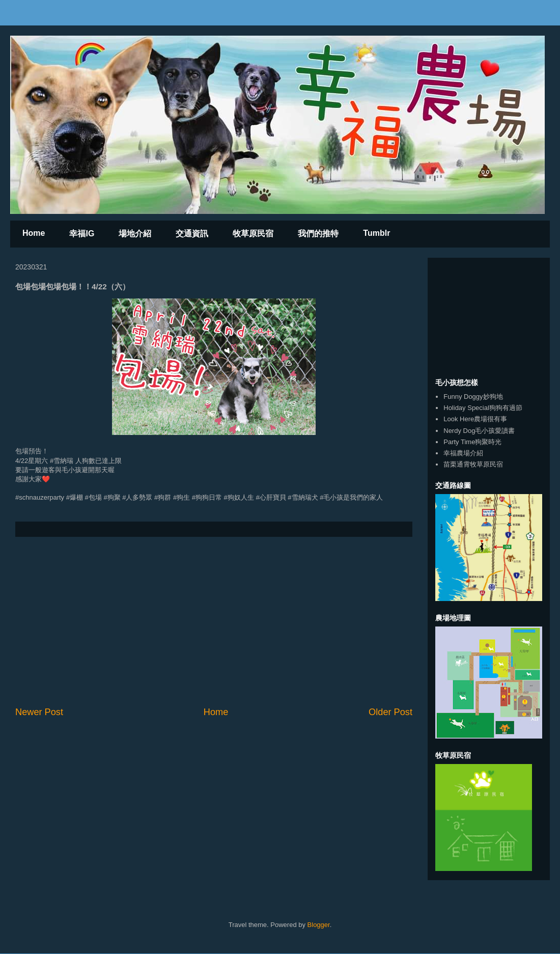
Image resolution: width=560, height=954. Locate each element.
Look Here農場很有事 (475, 419)
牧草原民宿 (253, 234)
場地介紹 (135, 234)
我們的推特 (318, 234)
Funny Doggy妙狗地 (473, 397)
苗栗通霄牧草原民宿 (473, 464)
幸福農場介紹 (463, 453)
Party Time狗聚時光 (472, 442)
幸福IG (82, 234)
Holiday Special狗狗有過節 (483, 408)
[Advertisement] (214, 621)
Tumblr (376, 233)
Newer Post (39, 712)
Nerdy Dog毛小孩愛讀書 (479, 431)
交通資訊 (192, 234)
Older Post (390, 712)
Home (34, 233)
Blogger (319, 925)
